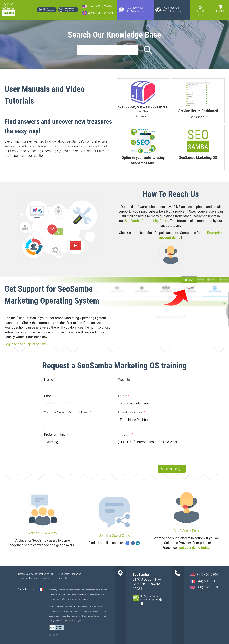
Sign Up (200, 11)
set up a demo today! (195, 548)
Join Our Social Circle (115, 536)
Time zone (124, 435)
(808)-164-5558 (204, 587)
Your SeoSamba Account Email (67, 412)
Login (220, 11)
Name (49, 380)
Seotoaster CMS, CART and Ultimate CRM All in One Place (143, 109)
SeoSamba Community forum (146, 221)
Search (147, 50)
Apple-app (142, 603)
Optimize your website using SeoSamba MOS (143, 160)
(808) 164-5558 (104, 13)
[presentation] (160, 457)
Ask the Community (43, 533)
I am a (123, 396)
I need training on (131, 412)
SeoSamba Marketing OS (198, 158)
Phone (49, 396)
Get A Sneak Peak (186, 531)
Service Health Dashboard (198, 111)
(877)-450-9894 (204, 575)
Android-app (161, 600)
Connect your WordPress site (172, 10)
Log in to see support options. (26, 344)
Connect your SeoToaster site (136, 10)
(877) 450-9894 (104, 7)
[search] (108, 50)
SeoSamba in (28, 589)
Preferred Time (55, 435)
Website (124, 380)
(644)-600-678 (203, 581)
